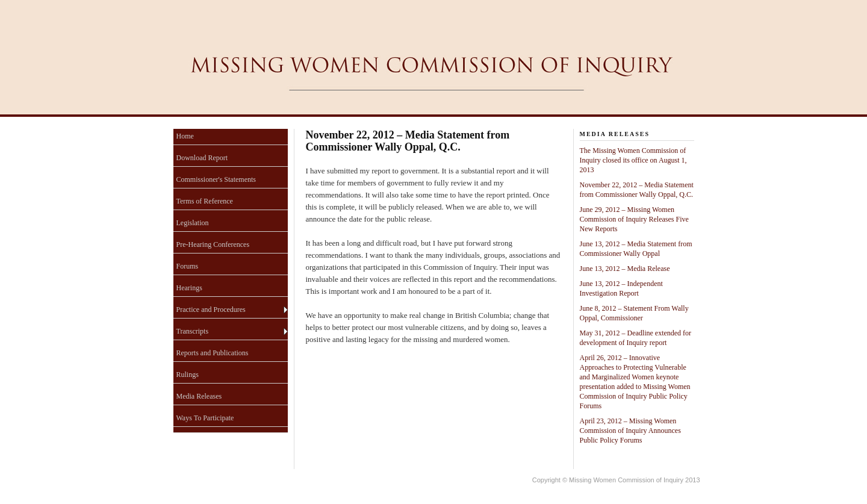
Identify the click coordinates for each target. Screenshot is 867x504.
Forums (188, 266)
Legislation (193, 223)
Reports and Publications (213, 353)
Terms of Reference (205, 201)
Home (185, 136)
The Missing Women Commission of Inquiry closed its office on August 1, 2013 (633, 160)
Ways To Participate (205, 418)
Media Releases (199, 396)
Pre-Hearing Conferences (213, 244)
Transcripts (193, 331)
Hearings (189, 288)
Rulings (188, 375)
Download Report (202, 158)
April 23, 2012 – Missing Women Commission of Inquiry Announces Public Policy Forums (630, 431)
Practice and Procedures (211, 310)
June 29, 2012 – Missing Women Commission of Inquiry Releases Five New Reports (634, 219)
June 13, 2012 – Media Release (625, 269)
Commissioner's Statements (216, 179)
